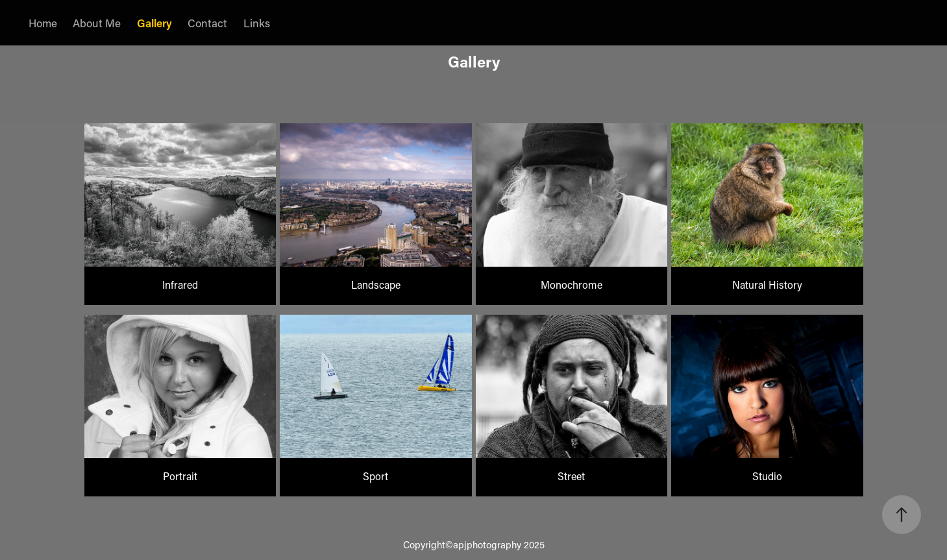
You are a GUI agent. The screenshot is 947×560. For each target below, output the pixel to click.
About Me (97, 23)
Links (257, 23)
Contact (207, 23)
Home (43, 23)
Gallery (154, 23)
